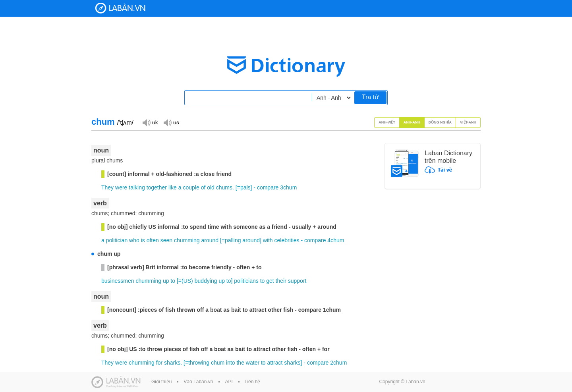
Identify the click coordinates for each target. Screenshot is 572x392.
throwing (199, 363)
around (210, 240)
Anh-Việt (387, 122)
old (211, 187)
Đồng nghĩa (440, 122)
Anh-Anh (412, 122)
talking (137, 187)
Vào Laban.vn (198, 382)
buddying (206, 281)
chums (224, 187)
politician (117, 240)
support (297, 281)
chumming (187, 240)
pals (245, 187)
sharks (172, 363)
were (121, 187)
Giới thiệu (161, 382)
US (187, 281)
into (231, 363)
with (268, 240)
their (281, 281)
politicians (246, 281)
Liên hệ (253, 382)
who (134, 240)
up (166, 281)
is (143, 240)
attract (275, 363)
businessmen (118, 281)
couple (191, 187)
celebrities (287, 240)
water (253, 363)
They (107, 187)
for (159, 363)
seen (166, 240)
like (173, 187)
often (153, 240)
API (229, 382)
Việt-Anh (468, 122)
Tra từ (370, 97)
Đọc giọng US (171, 122)
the (240, 363)
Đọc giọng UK (150, 122)
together (157, 187)
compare (268, 187)
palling (233, 240)
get (270, 281)
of (203, 187)
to (173, 281)
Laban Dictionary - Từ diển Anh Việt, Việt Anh (120, 8)
